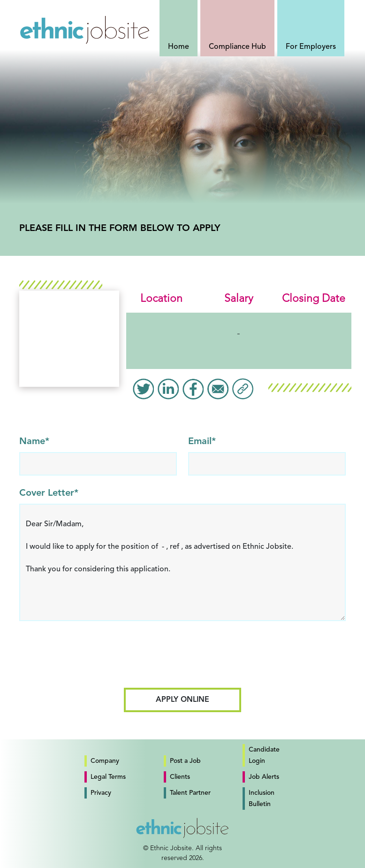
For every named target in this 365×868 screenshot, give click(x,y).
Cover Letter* (49, 493)
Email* (202, 442)
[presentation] (182, 658)
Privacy (101, 793)
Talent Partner (190, 793)
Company (105, 761)
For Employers (311, 47)
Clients (180, 777)
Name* (34, 442)
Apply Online (182, 700)
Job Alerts (264, 777)
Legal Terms (108, 777)
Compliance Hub (237, 47)
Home (179, 47)
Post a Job (185, 761)
